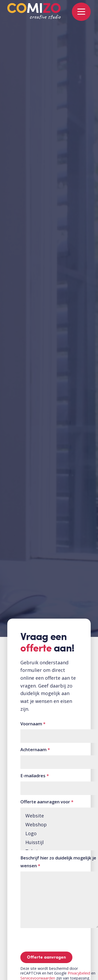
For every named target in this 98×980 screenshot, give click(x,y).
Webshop (60, 824)
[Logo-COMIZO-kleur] (34, 14)
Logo (60, 833)
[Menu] (79, 10)
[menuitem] (79, 10)
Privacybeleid (79, 973)
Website (60, 816)
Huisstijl (60, 842)
